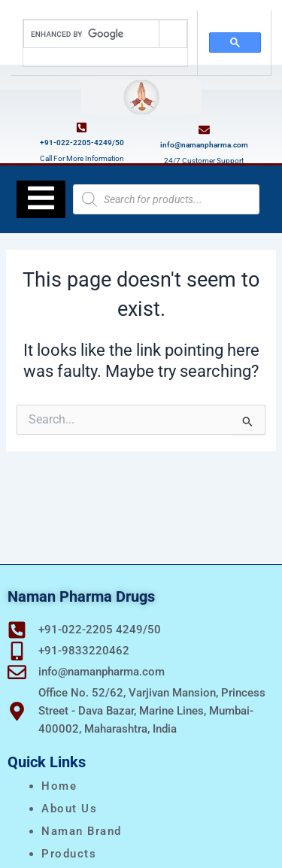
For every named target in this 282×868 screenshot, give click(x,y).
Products (69, 854)
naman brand (82, 831)
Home (59, 786)
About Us (69, 809)
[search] (91, 34)
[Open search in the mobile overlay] (166, 199)
